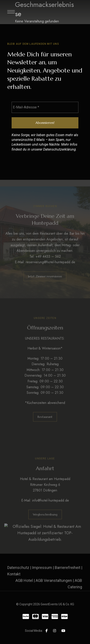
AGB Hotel (24, 580)
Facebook (47, 631)
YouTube (63, 631)
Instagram (55, 631)
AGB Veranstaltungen (54, 580)
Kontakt (14, 574)
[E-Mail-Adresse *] (45, 107)
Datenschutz (18, 568)
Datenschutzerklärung (59, 149)
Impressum (42, 568)
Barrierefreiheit (68, 568)
